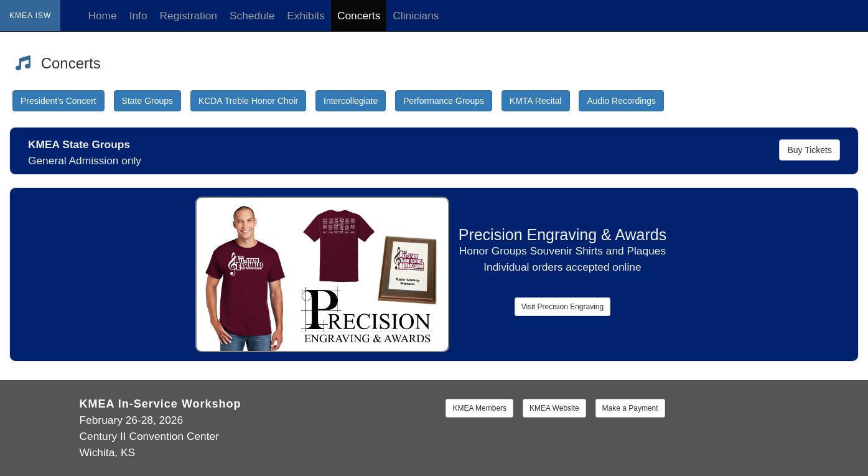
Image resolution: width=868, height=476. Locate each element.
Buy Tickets (810, 150)
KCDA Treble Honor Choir (248, 101)
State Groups (148, 101)
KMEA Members (479, 408)
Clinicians (416, 16)
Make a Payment (630, 408)
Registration (189, 16)
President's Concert (58, 101)
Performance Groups (444, 101)
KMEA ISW (30, 16)
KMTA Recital (536, 101)
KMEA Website (554, 408)
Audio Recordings (621, 101)
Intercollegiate (351, 101)
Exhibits (306, 16)
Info (138, 16)
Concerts (359, 16)
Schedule (252, 16)
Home (102, 16)
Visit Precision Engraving (563, 307)
